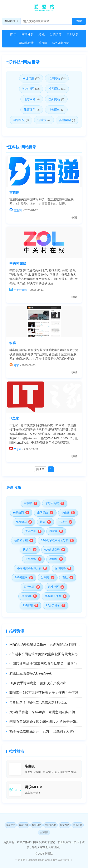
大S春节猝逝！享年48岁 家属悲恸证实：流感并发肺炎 (46, 712)
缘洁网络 (60, 568)
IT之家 (14, 418)
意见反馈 (78, 825)
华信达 (65, 513)
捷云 (43, 522)
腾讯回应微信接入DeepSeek (31, 673)
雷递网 (14, 193)
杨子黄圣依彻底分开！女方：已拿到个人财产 (43, 731)
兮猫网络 (31, 559)
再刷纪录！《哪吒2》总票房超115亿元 (38, 702)
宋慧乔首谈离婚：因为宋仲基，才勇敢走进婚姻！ (46, 722)
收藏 (74, 217)
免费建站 (21, 522)
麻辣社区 (53, 587)
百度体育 (29, 587)
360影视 (26, 596)
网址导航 (31, 78)
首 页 (13, 34)
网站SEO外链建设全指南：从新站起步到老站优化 (46, 644)
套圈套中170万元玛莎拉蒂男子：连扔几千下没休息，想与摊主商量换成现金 (46, 693)
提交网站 (65, 825)
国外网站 (56, 99)
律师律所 (32, 110)
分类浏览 (56, 34)
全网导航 (43, 513)
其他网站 (67, 120)
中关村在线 (18, 263)
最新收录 (72, 34)
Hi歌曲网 (18, 513)
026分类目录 (61, 43)
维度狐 (43, 43)
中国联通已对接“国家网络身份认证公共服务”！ (44, 664)
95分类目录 (53, 605)
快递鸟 (27, 550)
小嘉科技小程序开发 (29, 568)
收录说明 (11, 825)
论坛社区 (31, 89)
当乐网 (45, 577)
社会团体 (56, 110)
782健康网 (21, 577)
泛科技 (44, 120)
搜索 (79, 21)
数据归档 (36, 825)
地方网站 (32, 99)
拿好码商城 (52, 503)
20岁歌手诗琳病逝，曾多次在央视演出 (38, 683)
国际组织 (21, 120)
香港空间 (31, 531)
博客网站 (57, 89)
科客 (13, 343)
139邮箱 (28, 605)
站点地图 (44, 832)
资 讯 (41, 34)
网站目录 (27, 34)
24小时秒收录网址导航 (55, 540)
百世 (65, 577)
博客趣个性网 (53, 596)
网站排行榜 (26, 43)
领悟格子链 (21, 540)
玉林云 (63, 522)
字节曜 (28, 503)
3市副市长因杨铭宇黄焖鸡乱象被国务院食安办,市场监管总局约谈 (46, 654)
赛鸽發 (53, 559)
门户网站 (57, 78)
